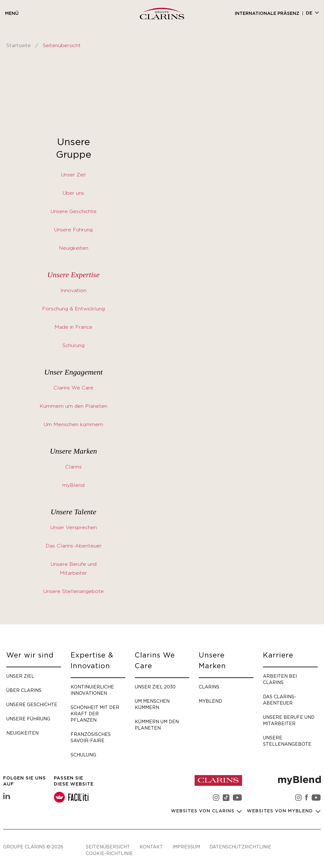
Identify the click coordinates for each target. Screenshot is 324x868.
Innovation (73, 290)
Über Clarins (24, 690)
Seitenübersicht (108, 847)
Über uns (73, 193)
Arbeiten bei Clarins (280, 679)
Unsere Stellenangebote (74, 591)
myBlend (73, 485)
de (309, 13)
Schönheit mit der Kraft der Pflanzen (95, 714)
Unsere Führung (73, 230)
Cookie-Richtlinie (109, 853)
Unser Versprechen (74, 528)
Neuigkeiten (74, 248)
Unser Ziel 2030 (155, 687)
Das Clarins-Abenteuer (74, 546)
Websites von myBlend (281, 811)
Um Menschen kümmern (73, 425)
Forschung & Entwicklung (73, 309)
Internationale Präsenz (267, 14)
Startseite (19, 46)
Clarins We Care (73, 388)
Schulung (73, 345)
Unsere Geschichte (74, 211)
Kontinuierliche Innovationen (92, 690)
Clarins (73, 467)
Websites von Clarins (203, 811)
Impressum (186, 847)
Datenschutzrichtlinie (240, 847)
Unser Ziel (73, 175)
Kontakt (151, 847)
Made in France (73, 327)
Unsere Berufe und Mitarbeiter (289, 720)
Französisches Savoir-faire (91, 737)
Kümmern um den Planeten (73, 406)
